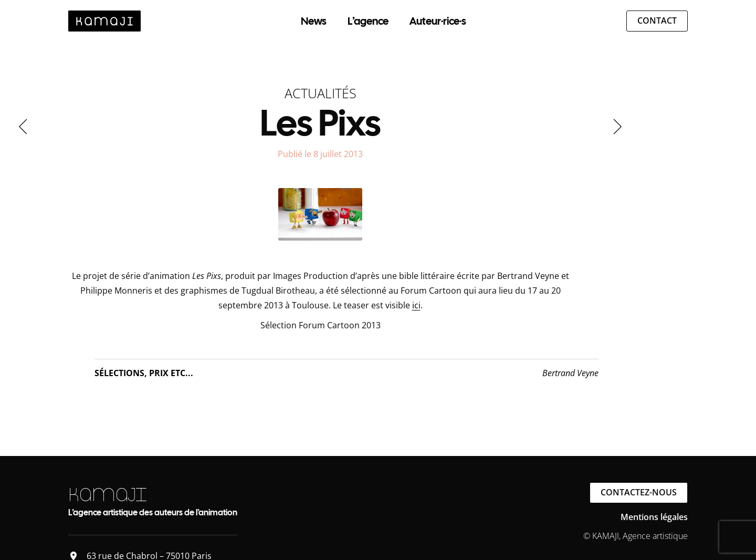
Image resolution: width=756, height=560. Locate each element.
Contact (657, 20)
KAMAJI (107, 495)
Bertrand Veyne (570, 373)
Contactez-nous (639, 492)
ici (416, 305)
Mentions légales (654, 517)
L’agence (368, 21)
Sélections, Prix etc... (144, 373)
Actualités (321, 93)
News (314, 21)
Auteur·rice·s (438, 21)
